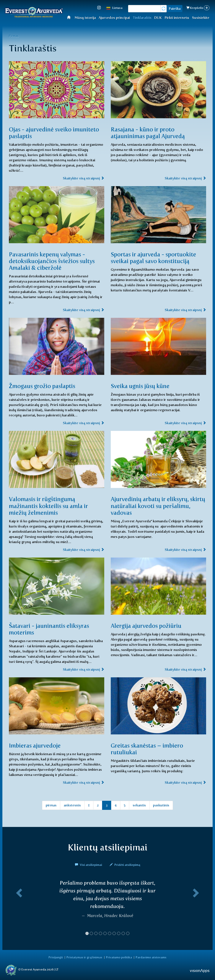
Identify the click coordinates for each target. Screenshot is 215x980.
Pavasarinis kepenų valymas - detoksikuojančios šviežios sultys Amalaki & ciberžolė (54, 261)
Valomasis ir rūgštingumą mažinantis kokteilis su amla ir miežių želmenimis (51, 505)
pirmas (51, 805)
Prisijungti (58, 957)
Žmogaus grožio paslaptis (44, 386)
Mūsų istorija (85, 18)
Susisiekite (201, 18)
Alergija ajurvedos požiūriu (148, 625)
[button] (18, 909)
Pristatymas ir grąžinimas (85, 957)
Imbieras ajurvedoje (36, 745)
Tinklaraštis (142, 18)
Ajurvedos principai (114, 18)
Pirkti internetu (177, 18)
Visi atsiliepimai (89, 864)
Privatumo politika (118, 957)
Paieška (175, 9)
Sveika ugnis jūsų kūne (142, 386)
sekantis (139, 805)
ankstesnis (72, 805)
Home (70, 17)
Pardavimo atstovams (149, 957)
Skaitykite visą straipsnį (84, 178)
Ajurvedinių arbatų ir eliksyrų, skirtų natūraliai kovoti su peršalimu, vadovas (152, 505)
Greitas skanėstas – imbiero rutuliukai (149, 748)
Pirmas (14, 36)
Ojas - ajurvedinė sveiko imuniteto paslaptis (42, 133)
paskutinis (161, 805)
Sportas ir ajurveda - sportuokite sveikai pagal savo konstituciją (156, 258)
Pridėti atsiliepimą (125, 864)
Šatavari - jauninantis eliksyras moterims (52, 628)
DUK (158, 18)
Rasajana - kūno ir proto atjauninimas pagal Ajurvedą (150, 133)
